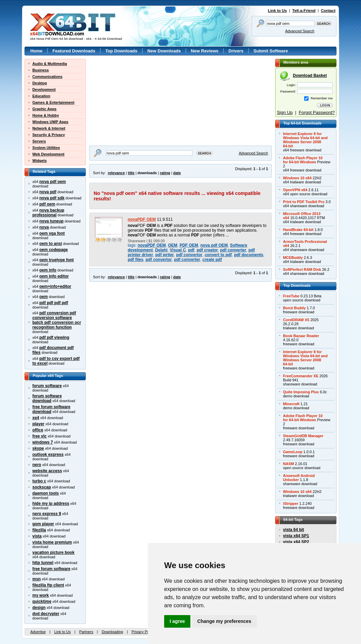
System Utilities (46, 148)
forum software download (47, 398)
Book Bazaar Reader (301, 336)
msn (37, 579)
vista (37, 536)
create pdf (212, 260)
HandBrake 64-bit (298, 230)
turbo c (39, 481)
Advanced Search (300, 31)
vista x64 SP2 (296, 542)
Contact (328, 11)
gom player (43, 524)
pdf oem (47, 204)
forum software (47, 386)
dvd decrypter (46, 614)
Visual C (178, 250)
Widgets (40, 161)
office (38, 430)
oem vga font (52, 233)
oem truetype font (57, 260)
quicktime (42, 601)
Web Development (48, 154)
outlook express (48, 455)
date (177, 173)
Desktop (40, 83)
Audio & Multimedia (50, 64)
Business (41, 70)
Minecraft (291, 404)
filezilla (39, 530)
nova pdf (48, 192)
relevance (116, 173)
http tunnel (43, 563)
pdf (191, 250)
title (131, 173)
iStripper (291, 503)
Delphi (161, 250)
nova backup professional (48, 213)
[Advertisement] (132, 101)
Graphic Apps (44, 109)
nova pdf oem (53, 182)
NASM (288, 464)
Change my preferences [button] (224, 621)
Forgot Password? (317, 112)
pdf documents (249, 255)
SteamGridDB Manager (303, 436)
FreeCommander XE (301, 376)
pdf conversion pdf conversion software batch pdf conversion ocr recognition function (57, 320)
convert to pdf (218, 255)
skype (38, 448)
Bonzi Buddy (294, 308)
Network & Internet (49, 128)
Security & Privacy (49, 135)
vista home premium (52, 542)
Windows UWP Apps (50, 122)
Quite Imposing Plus (301, 392)
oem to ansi (51, 244)
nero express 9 (47, 514)
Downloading (112, 632)
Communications (47, 77)
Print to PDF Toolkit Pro (304, 202)
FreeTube (291, 296)
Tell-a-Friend (304, 11)
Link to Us (278, 11)
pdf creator (207, 250)
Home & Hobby (46, 115)
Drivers (236, 51)
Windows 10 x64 (297, 178)
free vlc (40, 436)
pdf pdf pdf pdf (54, 303)
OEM (172, 245)
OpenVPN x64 (295, 190)
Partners (86, 632)
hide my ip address (51, 503)
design (39, 608)
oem (44, 297)
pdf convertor (189, 255)
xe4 (36, 418)
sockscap (42, 487)
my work (41, 595)
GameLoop (293, 452)
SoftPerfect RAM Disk (302, 269)
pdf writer (164, 255)
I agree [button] (177, 621)
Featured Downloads (74, 51)
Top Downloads (121, 51)
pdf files (136, 260)
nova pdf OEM (214, 245)
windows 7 (43, 442)
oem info (48, 270)
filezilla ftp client (48, 585)
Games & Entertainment (53, 102)
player (38, 424)
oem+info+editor (56, 286)
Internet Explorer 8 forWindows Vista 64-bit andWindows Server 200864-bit (305, 140)
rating (165, 173)
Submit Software (271, 51)
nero (37, 465)
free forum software (51, 569)
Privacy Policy (143, 632)
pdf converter (233, 250)
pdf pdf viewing (54, 337)
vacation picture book (53, 552)
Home (36, 51)
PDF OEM (189, 245)
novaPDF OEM (142, 219)
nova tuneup (52, 221)
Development (44, 89)
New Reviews (205, 51)
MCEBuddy (293, 258)
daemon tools (46, 493)
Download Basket (310, 76)
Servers (39, 141)
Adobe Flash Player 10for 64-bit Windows (303, 160)
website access (47, 471)
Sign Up (285, 112)
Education (41, 96)
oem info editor (54, 276)
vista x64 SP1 (296, 536)
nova (44, 227)
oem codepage (54, 250)
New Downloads (164, 51)
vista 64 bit (294, 530)
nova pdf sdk (52, 198)
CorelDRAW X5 (296, 320)
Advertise (38, 632)
